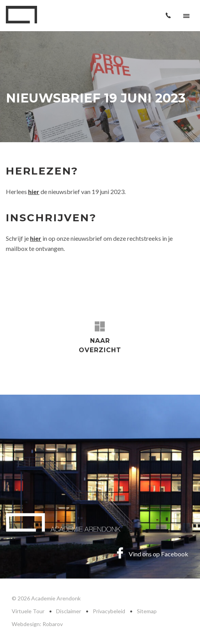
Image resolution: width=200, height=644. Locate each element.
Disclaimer (69, 611)
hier (36, 238)
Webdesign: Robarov (37, 624)
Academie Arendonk (21, 15)
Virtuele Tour (28, 611)
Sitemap (147, 611)
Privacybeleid (109, 611)
